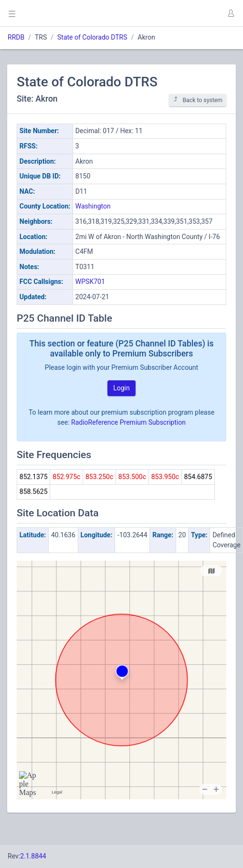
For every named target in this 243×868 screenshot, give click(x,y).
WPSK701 (90, 282)
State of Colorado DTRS (92, 37)
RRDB (16, 37)
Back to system (198, 100)
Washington (93, 206)
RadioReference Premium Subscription (128, 422)
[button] (231, 13)
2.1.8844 (33, 856)
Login (121, 388)
